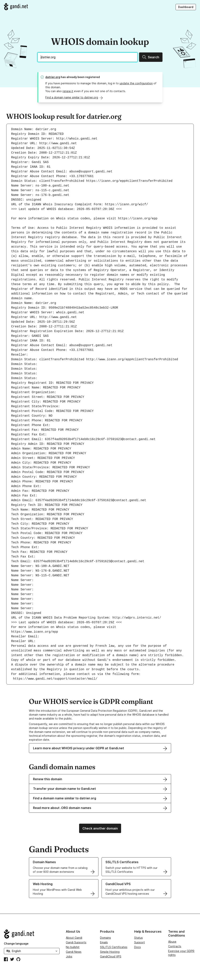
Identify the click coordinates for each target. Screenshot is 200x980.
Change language (16, 944)
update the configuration (136, 83)
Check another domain (100, 828)
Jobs (69, 956)
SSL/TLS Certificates (114, 947)
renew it (68, 91)
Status (138, 938)
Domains (105, 938)
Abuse (172, 942)
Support (140, 942)
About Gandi (74, 938)
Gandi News (74, 952)
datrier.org (53, 77)
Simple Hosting (110, 952)
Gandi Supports (76, 942)
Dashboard (186, 7)
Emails (104, 942)
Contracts (175, 946)
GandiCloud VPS (111, 956)
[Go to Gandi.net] (16, 7)
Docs (137, 947)
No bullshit (73, 947)
